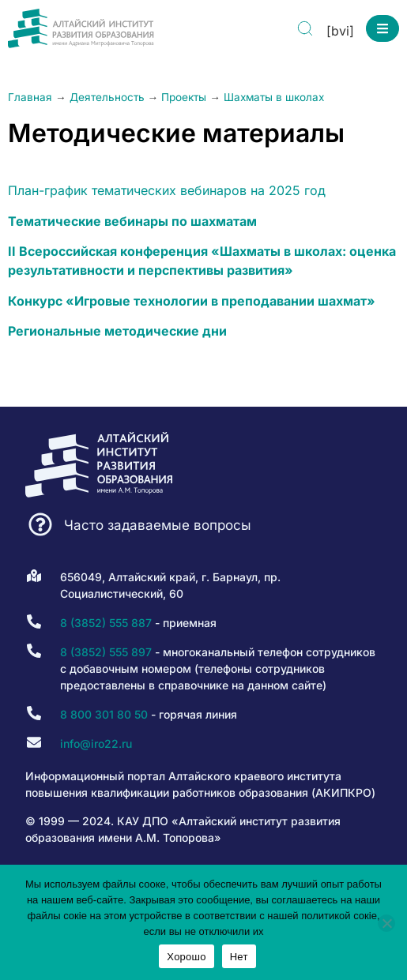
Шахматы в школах (274, 97)
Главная (30, 97)
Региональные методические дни (117, 331)
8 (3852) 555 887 (106, 623)
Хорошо (186, 957)
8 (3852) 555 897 (106, 652)
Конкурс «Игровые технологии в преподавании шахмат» (192, 301)
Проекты (184, 97)
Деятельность (107, 97)
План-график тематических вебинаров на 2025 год (167, 190)
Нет (239, 957)
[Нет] (386, 923)
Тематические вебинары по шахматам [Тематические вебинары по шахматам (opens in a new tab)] (132, 221)
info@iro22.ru (96, 743)
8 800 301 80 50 (104, 714)
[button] (383, 28)
